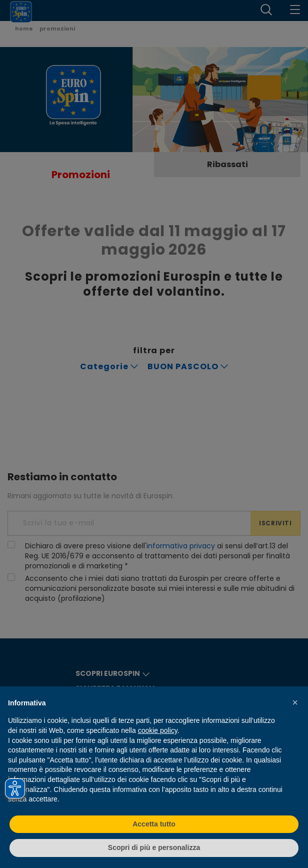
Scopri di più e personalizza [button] (154, 847)
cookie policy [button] (158, 730)
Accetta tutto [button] (154, 824)
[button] (295, 702)
